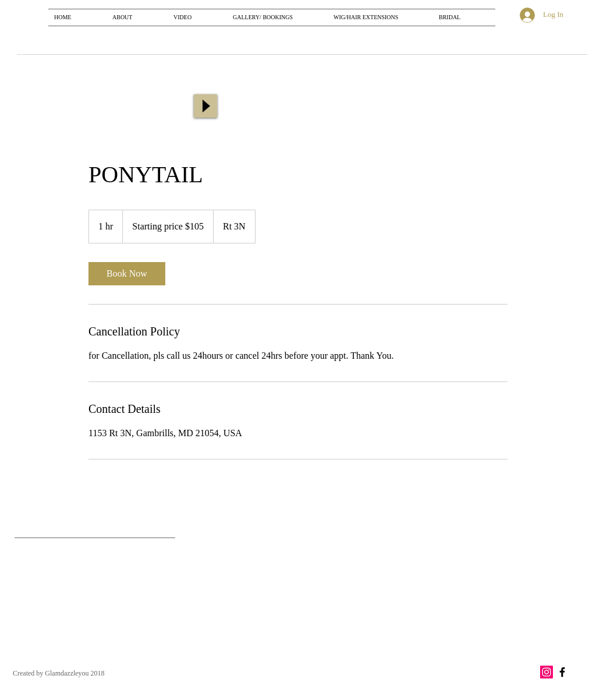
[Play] (205, 106)
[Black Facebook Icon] (562, 672)
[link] (127, 274)
